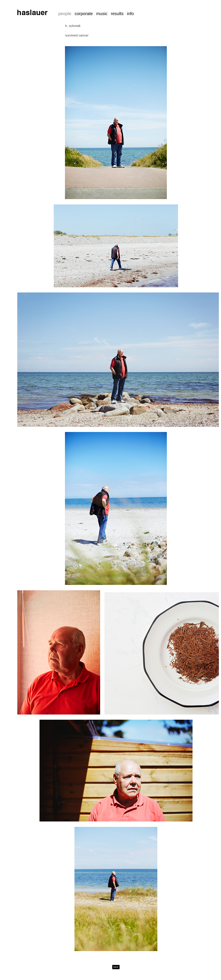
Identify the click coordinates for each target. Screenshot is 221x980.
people (65, 14)
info (130, 14)
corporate (84, 14)
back (116, 967)
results (117, 14)
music (102, 14)
